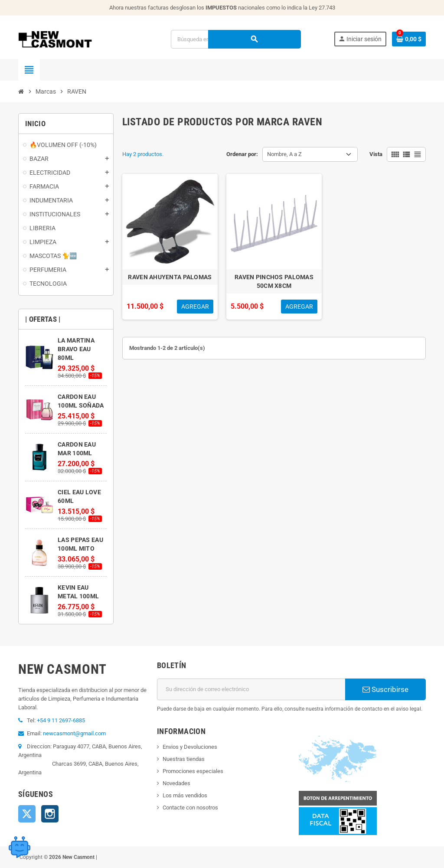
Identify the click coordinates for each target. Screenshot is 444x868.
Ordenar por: (242, 154)
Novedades (176, 783)
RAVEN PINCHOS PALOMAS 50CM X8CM (274, 281)
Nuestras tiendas (184, 759)
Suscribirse (385, 689)
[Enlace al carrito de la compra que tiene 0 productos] (409, 39)
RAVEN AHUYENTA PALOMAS (170, 277)
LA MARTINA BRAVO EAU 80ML (76, 349)
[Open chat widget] (20, 844)
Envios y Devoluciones (190, 747)
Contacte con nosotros (190, 808)
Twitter (27, 814)
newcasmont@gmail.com (74, 733)
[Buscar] (236, 39)
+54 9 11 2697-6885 (61, 720)
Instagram (50, 814)
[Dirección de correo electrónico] (251, 689)
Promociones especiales (193, 771)
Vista (376, 154)
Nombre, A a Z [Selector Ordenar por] (284, 154)
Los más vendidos (185, 795)
